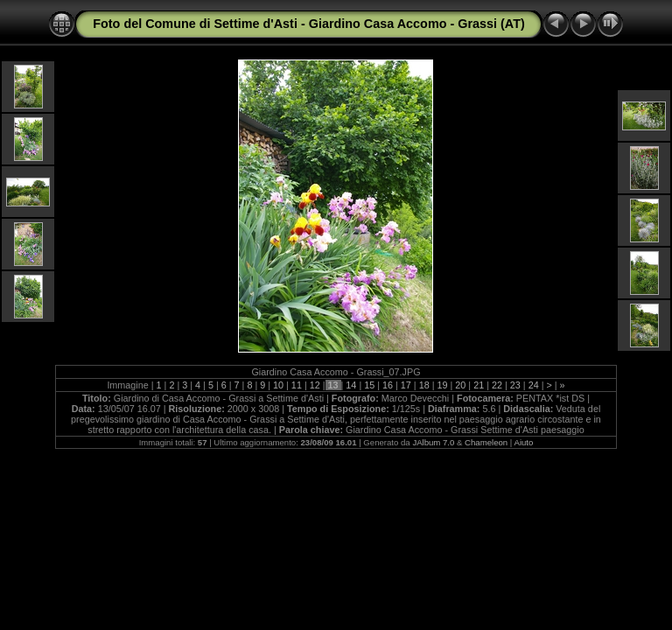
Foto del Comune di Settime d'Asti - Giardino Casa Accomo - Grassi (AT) (309, 24)
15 (369, 385)
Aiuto (523, 442)
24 (534, 385)
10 (278, 385)
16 (388, 385)
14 (351, 385)
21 (479, 385)
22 (497, 385)
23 (515, 385)
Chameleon (486, 442)
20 (460, 385)
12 (315, 385)
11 (297, 385)
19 (443, 385)
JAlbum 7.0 (433, 442)
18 (424, 385)
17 (406, 385)
